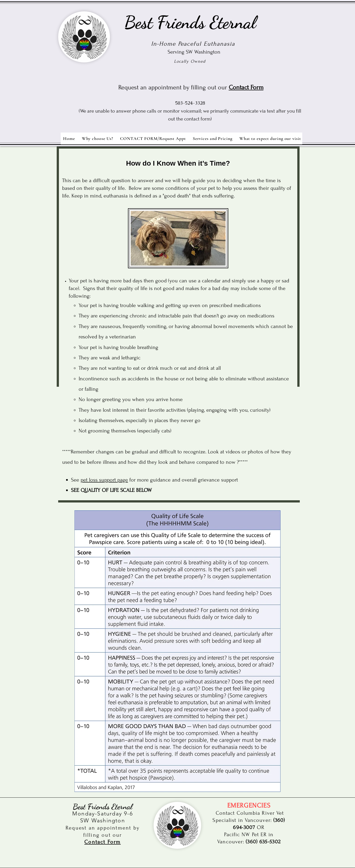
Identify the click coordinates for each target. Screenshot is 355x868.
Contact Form (246, 87)
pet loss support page (104, 480)
